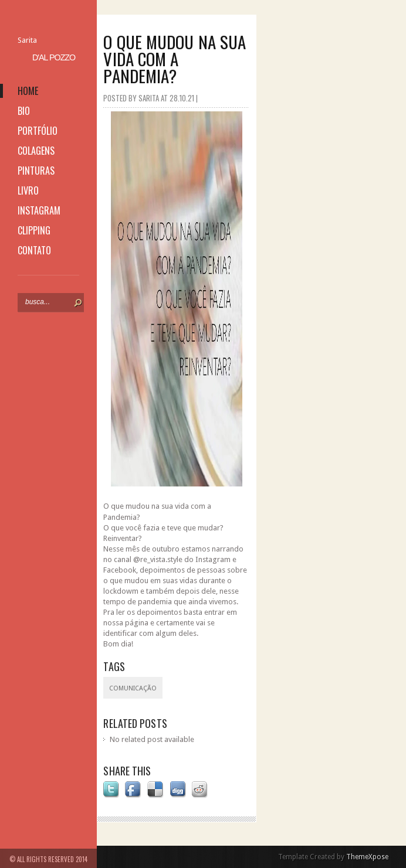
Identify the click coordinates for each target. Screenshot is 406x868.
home (28, 91)
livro (28, 190)
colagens (36, 151)
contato (34, 250)
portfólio (38, 131)
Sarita (27, 40)
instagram (39, 210)
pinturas (36, 171)
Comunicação (133, 688)
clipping (34, 230)
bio (24, 111)
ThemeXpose (367, 857)
